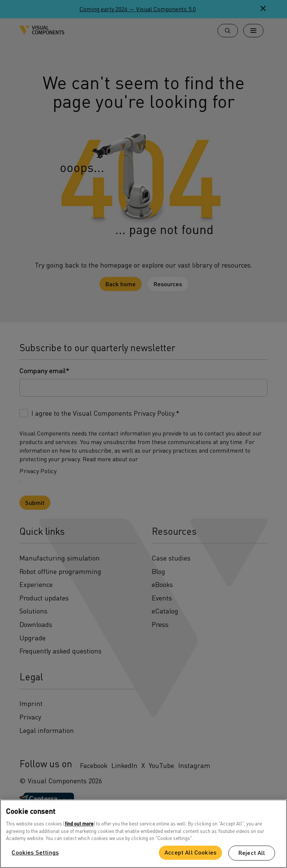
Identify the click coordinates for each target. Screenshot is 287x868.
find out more (79, 823)
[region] (143, 834)
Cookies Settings (35, 852)
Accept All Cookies (190, 852)
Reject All (252, 853)
